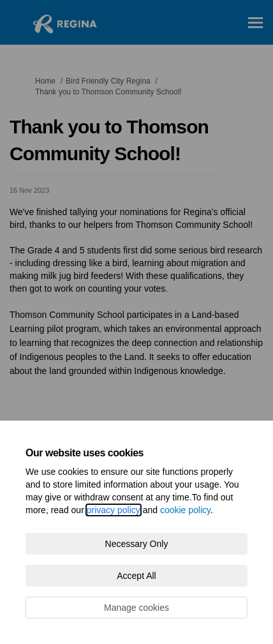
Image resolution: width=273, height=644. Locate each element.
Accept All (136, 576)
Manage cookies (136, 608)
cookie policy (185, 510)
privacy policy (114, 510)
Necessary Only (137, 544)
